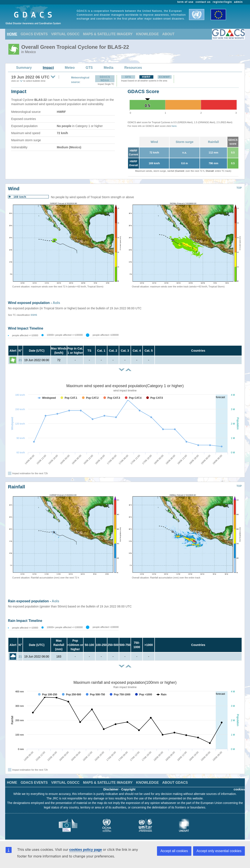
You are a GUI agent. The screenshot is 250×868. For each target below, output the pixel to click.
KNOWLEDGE (148, 34)
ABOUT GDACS (175, 783)
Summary (24, 68)
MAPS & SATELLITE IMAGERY (108, 34)
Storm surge (184, 142)
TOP (239, 188)
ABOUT (168, 34)
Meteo (70, 68)
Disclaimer (111, 789)
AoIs (56, 303)
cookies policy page (85, 850)
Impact (48, 68)
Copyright (128, 789)
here (174, 126)
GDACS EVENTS (34, 34)
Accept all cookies (174, 851)
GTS (89, 68)
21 (20, 360)
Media (109, 68)
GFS (128, 77)
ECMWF (165, 77)
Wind (154, 142)
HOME (12, 34)
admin (238, 2)
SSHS (34, 315)
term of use (185, 2)
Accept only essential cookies (219, 851)
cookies (239, 789)
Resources (133, 68)
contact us (203, 2)
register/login (222, 2)
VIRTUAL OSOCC (65, 34)
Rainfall (214, 142)
